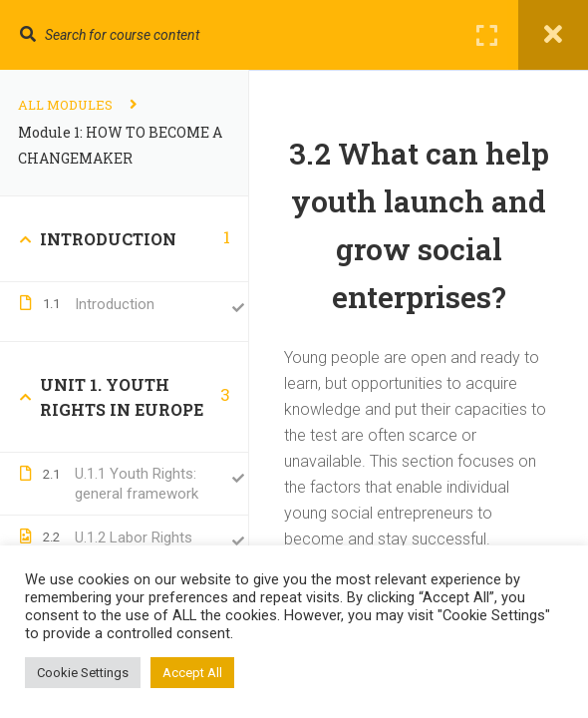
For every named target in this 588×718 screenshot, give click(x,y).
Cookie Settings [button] (83, 673)
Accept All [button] (192, 673)
